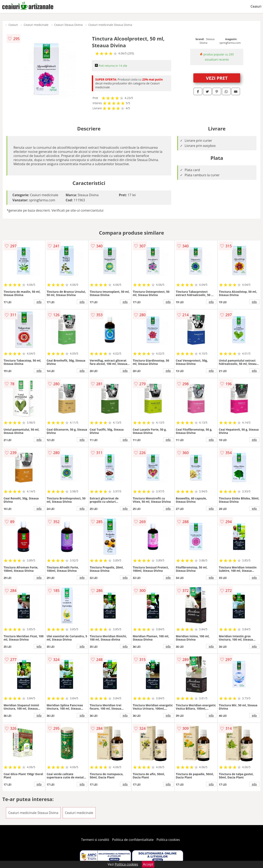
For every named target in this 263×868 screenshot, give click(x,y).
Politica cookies (168, 840)
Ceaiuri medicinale (36, 25)
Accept (148, 864)
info (39, 302)
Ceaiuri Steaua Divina (68, 25)
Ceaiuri (256, 6)
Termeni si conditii (95, 840)
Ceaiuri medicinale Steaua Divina (110, 25)
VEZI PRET (217, 78)
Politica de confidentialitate (133, 840)
